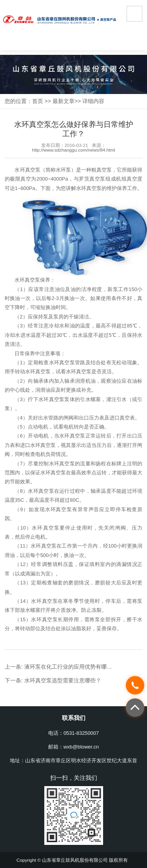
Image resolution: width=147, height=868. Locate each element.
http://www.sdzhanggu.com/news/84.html (73, 150)
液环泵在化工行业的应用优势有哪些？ (71, 667)
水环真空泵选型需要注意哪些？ (63, 680)
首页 (38, 101)
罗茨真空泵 (92, 179)
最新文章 (64, 101)
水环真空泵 (27, 170)
